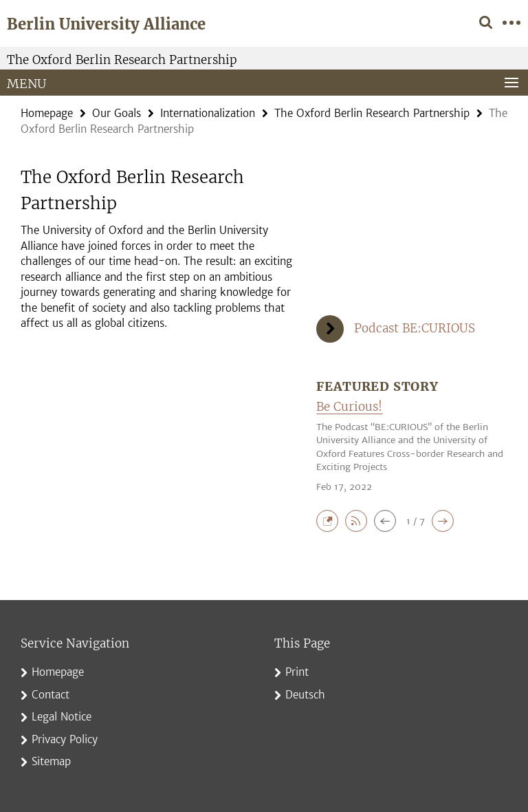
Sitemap (51, 761)
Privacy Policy (65, 739)
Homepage (47, 113)
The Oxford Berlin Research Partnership (122, 60)
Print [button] (297, 672)
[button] (331, 520)
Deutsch (305, 695)
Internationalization (208, 113)
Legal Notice (62, 717)
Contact (51, 695)
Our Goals (117, 113)
